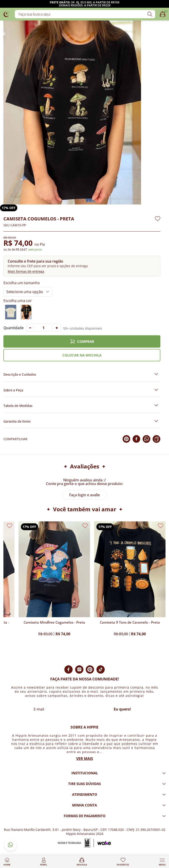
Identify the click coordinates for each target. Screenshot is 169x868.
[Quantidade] (43, 328)
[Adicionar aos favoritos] (158, 219)
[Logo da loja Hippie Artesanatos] (7, 14)
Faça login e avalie (84, 495)
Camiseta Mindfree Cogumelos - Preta (54, 622)
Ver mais (85, 759)
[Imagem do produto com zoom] (72, 112)
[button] (82, 266)
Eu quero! (122, 709)
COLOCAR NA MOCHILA (82, 355)
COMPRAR (82, 341)
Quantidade (14, 328)
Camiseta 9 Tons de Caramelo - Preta (130, 622)
